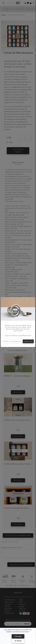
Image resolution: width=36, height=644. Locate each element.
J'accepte (18, 636)
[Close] (34, 298)
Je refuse (18, 641)
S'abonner (28, 341)
